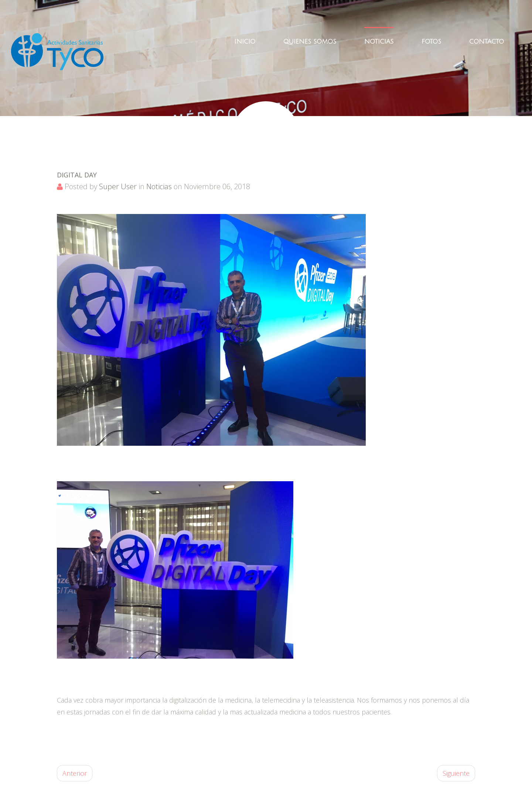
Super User (118, 186)
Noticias (159, 186)
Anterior (75, 773)
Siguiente (456, 773)
